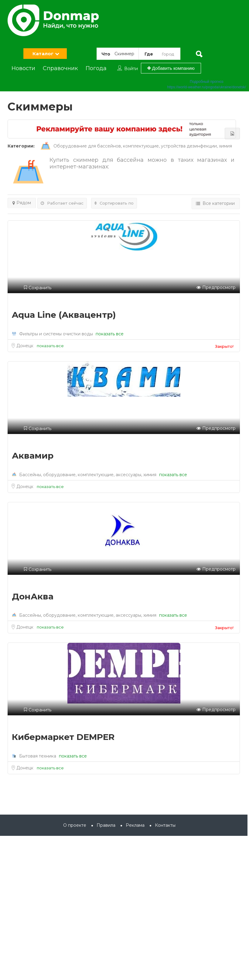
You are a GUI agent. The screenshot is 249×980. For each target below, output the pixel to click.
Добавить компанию (171, 68)
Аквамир (33, 456)
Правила (106, 825)
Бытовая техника (38, 756)
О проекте (75, 825)
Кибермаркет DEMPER (63, 737)
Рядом (22, 203)
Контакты (165, 825)
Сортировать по (114, 203)
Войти (131, 69)
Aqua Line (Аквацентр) (64, 315)
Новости (23, 68)
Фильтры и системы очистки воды (56, 334)
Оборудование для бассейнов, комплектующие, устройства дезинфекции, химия (136, 146)
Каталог (43, 54)
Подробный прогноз (206, 82)
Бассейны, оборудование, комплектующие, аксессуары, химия (88, 475)
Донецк (26, 346)
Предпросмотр (216, 288)
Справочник (60, 68)
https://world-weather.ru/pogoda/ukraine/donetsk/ (207, 87)
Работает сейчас (62, 203)
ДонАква (33, 596)
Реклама (135, 825)
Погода (96, 68)
